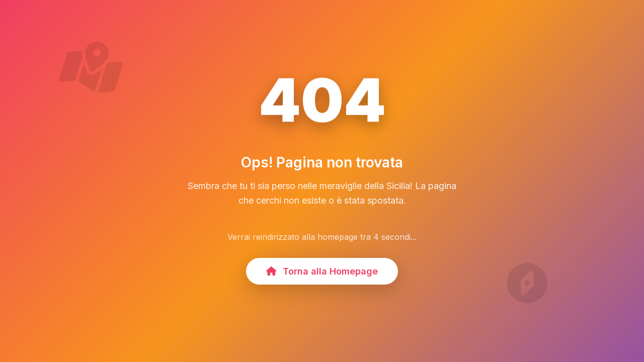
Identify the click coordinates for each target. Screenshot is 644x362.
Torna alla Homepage (322, 271)
